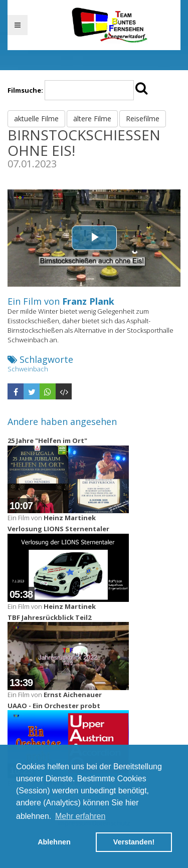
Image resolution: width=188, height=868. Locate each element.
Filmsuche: (25, 90)
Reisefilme (143, 119)
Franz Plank (88, 301)
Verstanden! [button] (134, 842)
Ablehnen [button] (54, 842)
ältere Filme (92, 119)
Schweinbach (28, 369)
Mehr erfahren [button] (80, 816)
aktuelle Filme (36, 119)
